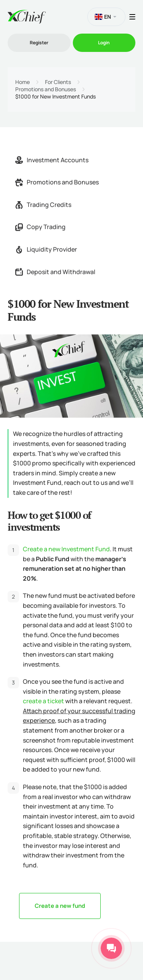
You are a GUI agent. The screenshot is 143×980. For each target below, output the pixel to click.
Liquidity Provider (46, 249)
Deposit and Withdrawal (55, 272)
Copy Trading (40, 227)
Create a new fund (60, 906)
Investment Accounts (52, 160)
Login (104, 43)
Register (39, 43)
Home (22, 82)
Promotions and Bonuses (46, 89)
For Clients (58, 82)
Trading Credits (43, 205)
